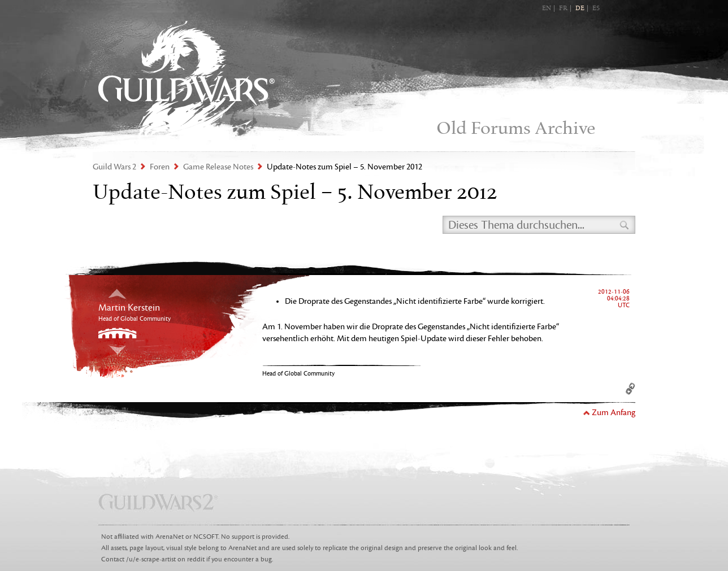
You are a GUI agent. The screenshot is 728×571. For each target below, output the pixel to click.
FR (563, 8)
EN (547, 8)
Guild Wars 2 (187, 79)
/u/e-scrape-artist (151, 559)
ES (596, 8)
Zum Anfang (614, 413)
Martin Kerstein (129, 308)
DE (580, 8)
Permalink (630, 389)
